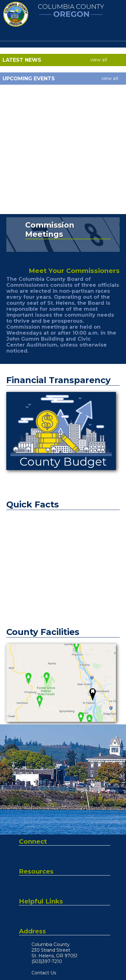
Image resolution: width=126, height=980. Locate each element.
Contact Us (44, 973)
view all (99, 60)
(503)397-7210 (47, 961)
